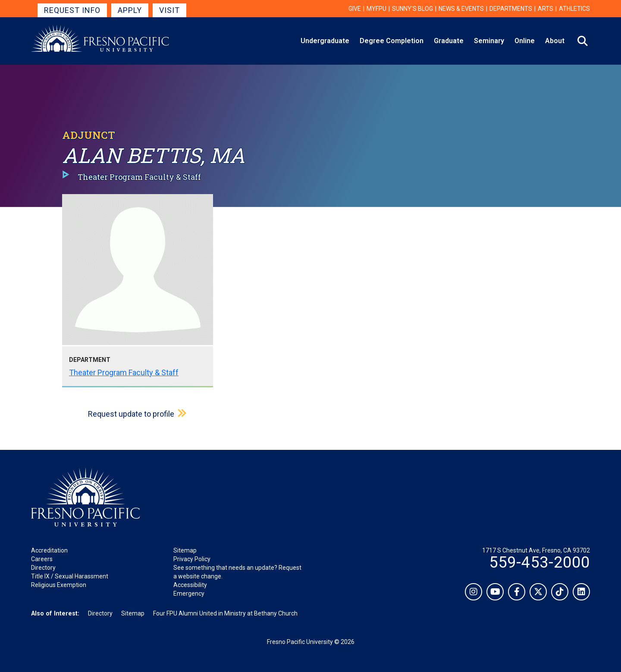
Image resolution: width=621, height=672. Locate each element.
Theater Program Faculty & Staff (124, 372)
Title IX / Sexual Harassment (70, 576)
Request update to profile (131, 414)
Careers (42, 559)
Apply (130, 10)
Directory (43, 568)
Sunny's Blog (412, 9)
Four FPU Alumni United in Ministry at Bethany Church (225, 613)
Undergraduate (325, 41)
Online (525, 41)
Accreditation (49, 550)
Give (355, 9)
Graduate (449, 41)
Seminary (489, 41)
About (555, 41)
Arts (546, 9)
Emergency (189, 593)
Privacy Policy (192, 559)
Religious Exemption (59, 585)
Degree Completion (392, 41)
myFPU (376, 9)
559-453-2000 (539, 562)
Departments (511, 9)
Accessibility (190, 585)
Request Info (72, 10)
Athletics (574, 9)
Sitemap (185, 550)
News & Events (461, 9)
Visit (169, 10)
